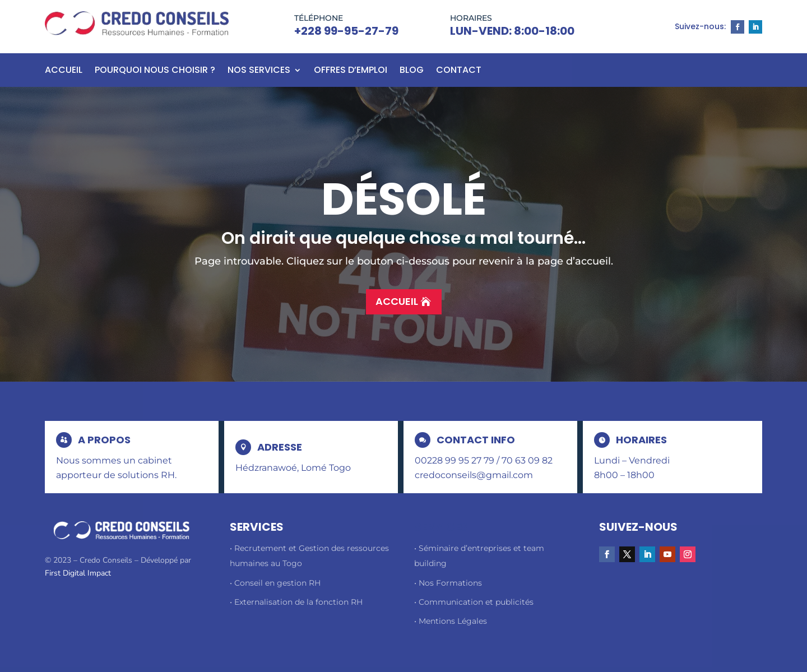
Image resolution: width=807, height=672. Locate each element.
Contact (459, 71)
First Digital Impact (78, 573)
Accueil (64, 71)
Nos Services (259, 71)
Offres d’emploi (351, 71)
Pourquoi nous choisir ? (155, 71)
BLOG (412, 71)
